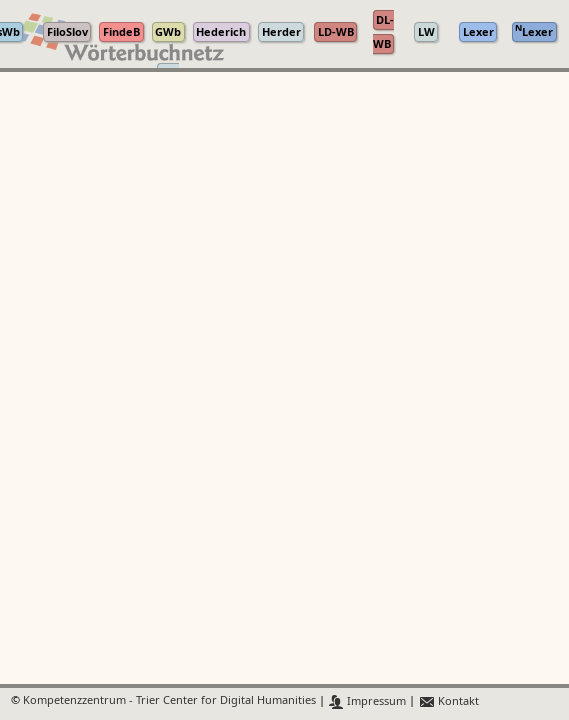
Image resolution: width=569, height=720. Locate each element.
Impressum (367, 701)
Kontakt (448, 701)
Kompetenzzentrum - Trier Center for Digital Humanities (169, 701)
